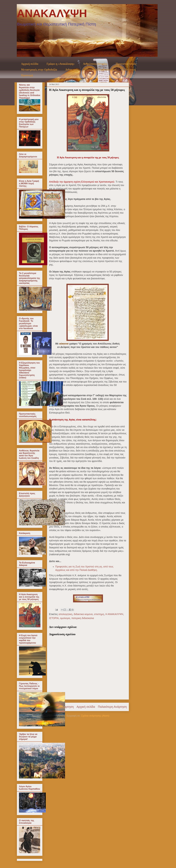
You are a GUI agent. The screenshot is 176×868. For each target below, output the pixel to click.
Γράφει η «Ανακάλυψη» (61, 64)
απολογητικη (65, 614)
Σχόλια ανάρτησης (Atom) (95, 716)
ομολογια (65, 618)
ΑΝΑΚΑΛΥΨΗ (52, 13)
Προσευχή (27, 75)
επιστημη (99, 614)
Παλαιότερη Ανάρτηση (112, 707)
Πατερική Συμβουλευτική (101, 70)
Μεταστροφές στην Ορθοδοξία (39, 70)
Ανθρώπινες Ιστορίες (95, 64)
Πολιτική (130, 70)
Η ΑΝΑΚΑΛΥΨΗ (114, 614)
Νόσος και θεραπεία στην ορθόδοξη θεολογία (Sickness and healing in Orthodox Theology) (30, 91)
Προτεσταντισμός (126, 64)
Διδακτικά (72, 70)
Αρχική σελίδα (30, 64)
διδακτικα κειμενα (83, 614)
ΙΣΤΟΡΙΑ (54, 618)
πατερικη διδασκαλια (83, 618)
